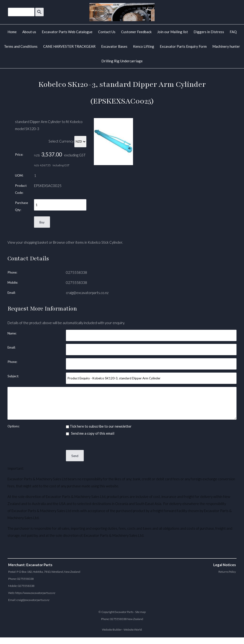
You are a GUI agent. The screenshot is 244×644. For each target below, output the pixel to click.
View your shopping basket (28, 242)
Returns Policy (227, 572)
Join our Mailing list (173, 32)
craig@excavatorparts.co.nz (87, 293)
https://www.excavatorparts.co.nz (35, 593)
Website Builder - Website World (122, 630)
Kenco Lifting (144, 46)
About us (29, 32)
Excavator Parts (124, 612)
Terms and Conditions (21, 46)
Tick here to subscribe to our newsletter (99, 426)
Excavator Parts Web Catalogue (67, 32)
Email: (11, 293)
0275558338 (76, 272)
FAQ (233, 32)
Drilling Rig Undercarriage (122, 61)
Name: (12, 333)
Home (12, 32)
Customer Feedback (136, 32)
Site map (140, 612)
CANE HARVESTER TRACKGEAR (69, 46)
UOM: (19, 175)
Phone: (12, 272)
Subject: (13, 376)
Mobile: (13, 282)
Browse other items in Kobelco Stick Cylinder (88, 242)
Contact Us (107, 32)
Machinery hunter (226, 46)
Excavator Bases (114, 46)
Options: (13, 426)
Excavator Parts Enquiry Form (183, 46)
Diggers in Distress (209, 32)
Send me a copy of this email (90, 433)
